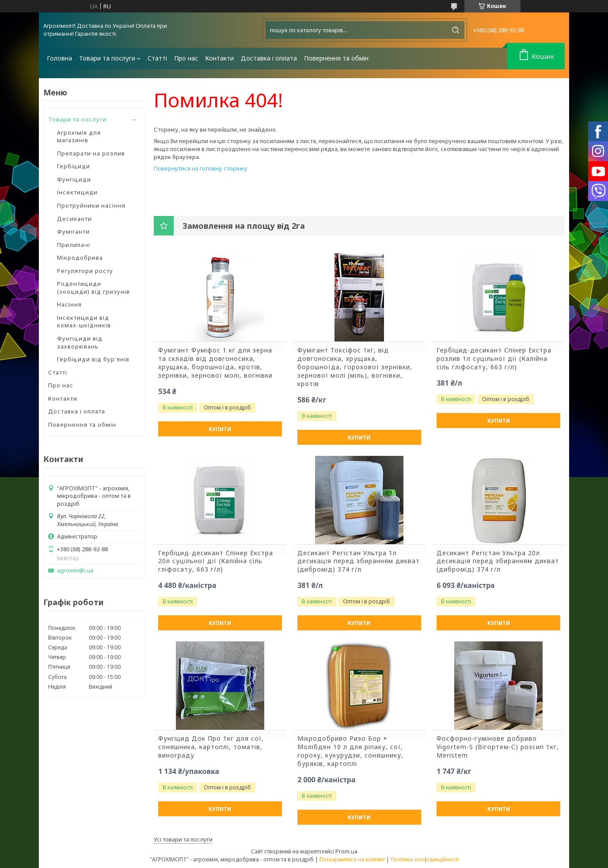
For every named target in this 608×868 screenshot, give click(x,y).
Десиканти (74, 219)
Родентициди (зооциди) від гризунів (93, 288)
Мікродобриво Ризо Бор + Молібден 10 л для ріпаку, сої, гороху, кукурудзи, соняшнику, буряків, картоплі (350, 751)
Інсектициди (77, 192)
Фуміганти (73, 231)
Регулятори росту (85, 271)
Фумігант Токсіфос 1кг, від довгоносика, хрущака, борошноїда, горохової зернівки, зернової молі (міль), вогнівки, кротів (355, 367)
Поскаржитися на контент (352, 859)
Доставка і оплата (269, 58)
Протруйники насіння (91, 205)
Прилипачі (74, 245)
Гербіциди (74, 166)
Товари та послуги (107, 58)
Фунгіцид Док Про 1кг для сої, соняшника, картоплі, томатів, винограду (211, 747)
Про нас (186, 58)
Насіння (69, 304)
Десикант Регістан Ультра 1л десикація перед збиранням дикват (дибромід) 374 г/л (359, 561)
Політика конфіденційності (425, 859)
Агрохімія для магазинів (79, 136)
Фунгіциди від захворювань (80, 342)
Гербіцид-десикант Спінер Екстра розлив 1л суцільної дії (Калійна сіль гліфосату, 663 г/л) (494, 359)
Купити (220, 429)
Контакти (219, 58)
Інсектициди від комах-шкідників (84, 322)
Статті (157, 58)
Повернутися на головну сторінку (201, 168)
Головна (59, 58)
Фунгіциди (74, 179)
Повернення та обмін (336, 58)
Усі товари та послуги (183, 839)
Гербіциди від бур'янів (93, 359)
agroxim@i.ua (75, 570)
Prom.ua (346, 851)
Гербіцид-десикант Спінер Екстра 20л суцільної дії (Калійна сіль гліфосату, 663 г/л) (216, 561)
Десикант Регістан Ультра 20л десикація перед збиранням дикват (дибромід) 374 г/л (498, 561)
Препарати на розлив (91, 153)
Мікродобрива (80, 258)
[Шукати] (456, 30)
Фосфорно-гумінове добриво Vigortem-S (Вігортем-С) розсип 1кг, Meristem (498, 747)
